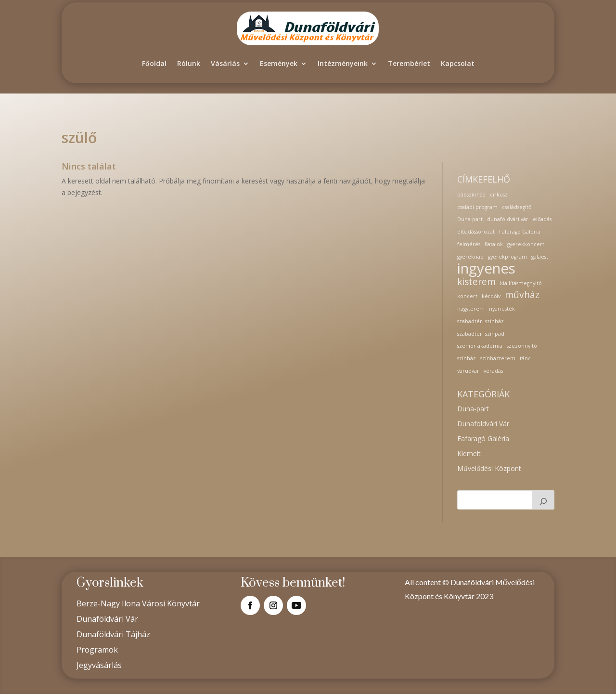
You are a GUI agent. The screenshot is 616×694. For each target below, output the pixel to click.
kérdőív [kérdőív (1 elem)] (491, 296)
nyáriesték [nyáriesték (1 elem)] (502, 309)
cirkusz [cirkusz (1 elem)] (499, 195)
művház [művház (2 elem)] (522, 295)
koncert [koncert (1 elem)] (467, 296)
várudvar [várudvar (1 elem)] (468, 371)
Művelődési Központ (489, 468)
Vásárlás (225, 63)
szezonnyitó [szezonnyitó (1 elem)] (522, 346)
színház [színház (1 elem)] (467, 358)
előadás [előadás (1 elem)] (542, 219)
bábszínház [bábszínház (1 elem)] (471, 195)
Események (279, 63)
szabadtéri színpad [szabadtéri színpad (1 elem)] (481, 334)
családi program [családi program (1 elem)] (477, 207)
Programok (97, 650)
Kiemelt (469, 453)
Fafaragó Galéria (483, 439)
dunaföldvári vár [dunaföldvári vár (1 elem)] (508, 219)
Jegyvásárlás (99, 665)
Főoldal (154, 63)
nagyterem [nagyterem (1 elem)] (471, 309)
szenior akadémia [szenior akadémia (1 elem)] (480, 346)
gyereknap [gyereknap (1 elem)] (470, 257)
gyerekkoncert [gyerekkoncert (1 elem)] (526, 244)
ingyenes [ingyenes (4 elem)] (486, 269)
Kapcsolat (458, 63)
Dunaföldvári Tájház (113, 634)
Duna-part (473, 409)
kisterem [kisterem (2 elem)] (476, 282)
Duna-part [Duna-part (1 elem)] (470, 219)
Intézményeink (343, 63)
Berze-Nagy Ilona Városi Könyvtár (138, 603)
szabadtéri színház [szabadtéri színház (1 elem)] (481, 321)
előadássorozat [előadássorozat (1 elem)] (476, 232)
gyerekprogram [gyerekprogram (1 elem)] (507, 257)
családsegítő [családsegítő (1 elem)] (517, 207)
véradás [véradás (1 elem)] (493, 371)
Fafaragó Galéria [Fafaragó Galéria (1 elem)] (520, 232)
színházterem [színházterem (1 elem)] (498, 358)
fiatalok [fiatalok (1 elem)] (494, 244)
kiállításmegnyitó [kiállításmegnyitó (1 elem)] (521, 283)
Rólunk (189, 63)
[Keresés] (543, 500)
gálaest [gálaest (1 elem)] (540, 257)
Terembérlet (409, 63)
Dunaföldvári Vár (483, 424)
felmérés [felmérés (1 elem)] (469, 244)
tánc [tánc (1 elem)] (525, 358)
